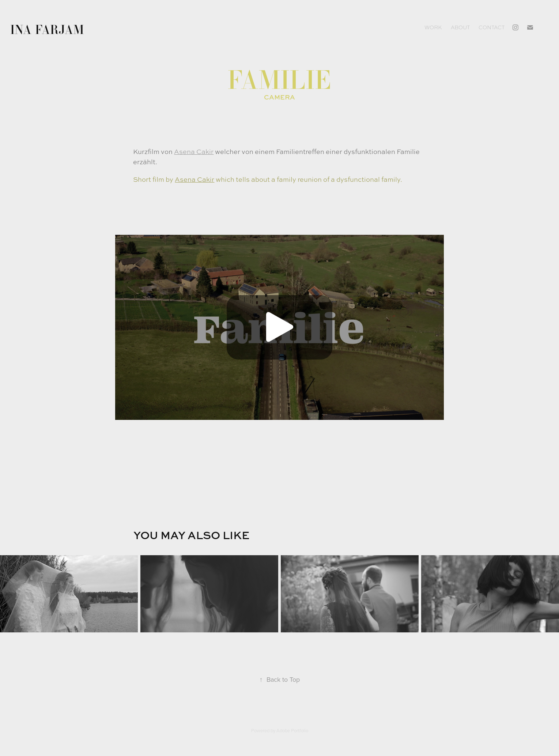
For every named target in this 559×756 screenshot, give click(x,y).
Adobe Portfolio (292, 730)
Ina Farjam (47, 29)
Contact (492, 27)
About (460, 27)
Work (433, 27)
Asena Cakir (194, 151)
